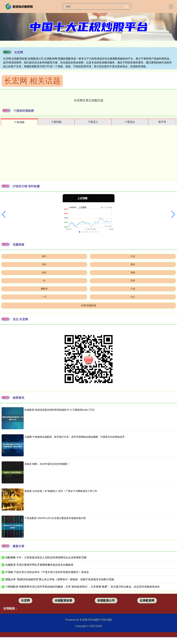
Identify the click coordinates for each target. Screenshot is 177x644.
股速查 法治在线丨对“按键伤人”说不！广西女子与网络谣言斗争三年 (61, 491)
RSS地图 (94, 620)
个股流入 (93, 122)
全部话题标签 (89, 305)
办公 (133, 297)
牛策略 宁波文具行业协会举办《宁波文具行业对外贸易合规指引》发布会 (47, 572)
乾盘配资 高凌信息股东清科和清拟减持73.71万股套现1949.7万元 (60, 410)
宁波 (133, 289)
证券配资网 (147, 601)
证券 (133, 281)
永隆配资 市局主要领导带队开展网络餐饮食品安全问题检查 (39, 565)
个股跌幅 (56, 122)
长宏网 (25, 601)
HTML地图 (106, 620)
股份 (133, 264)
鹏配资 (44, 289)
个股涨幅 (19, 122)
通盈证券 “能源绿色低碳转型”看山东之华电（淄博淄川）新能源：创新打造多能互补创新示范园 (60, 579)
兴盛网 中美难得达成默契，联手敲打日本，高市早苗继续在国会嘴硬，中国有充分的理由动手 (75, 437)
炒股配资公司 (106, 601)
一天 (44, 297)
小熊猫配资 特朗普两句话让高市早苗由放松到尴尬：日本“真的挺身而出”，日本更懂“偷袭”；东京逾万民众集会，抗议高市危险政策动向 (83, 587)
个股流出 (130, 122)
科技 (44, 272)
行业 (133, 256)
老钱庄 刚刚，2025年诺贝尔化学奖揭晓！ (47, 464)
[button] (4, 214)
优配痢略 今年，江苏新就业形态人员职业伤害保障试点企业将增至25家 (46, 557)
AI (44, 281)
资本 (44, 264)
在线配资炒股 (63, 601)
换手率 (162, 122)
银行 (44, 256)
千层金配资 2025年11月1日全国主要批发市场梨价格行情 (55, 518)
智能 (133, 272)
